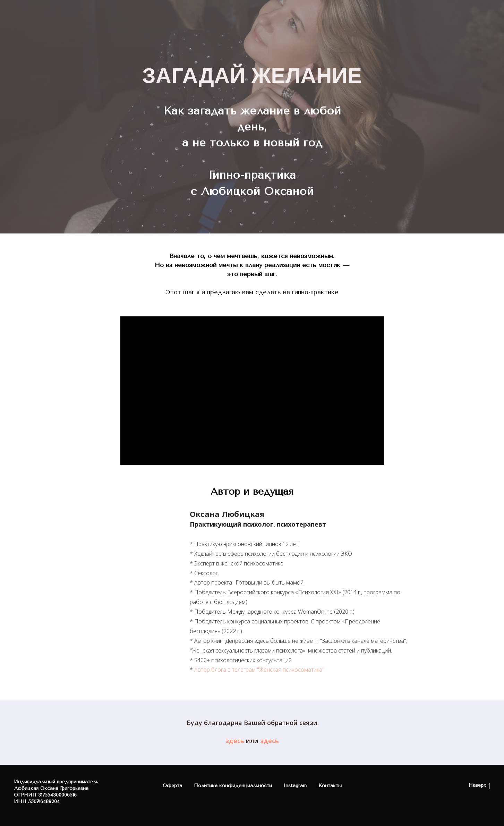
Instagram (295, 786)
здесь (235, 741)
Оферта (172, 786)
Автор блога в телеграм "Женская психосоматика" (259, 670)
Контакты (330, 786)
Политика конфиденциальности (233, 786)
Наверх (479, 786)
